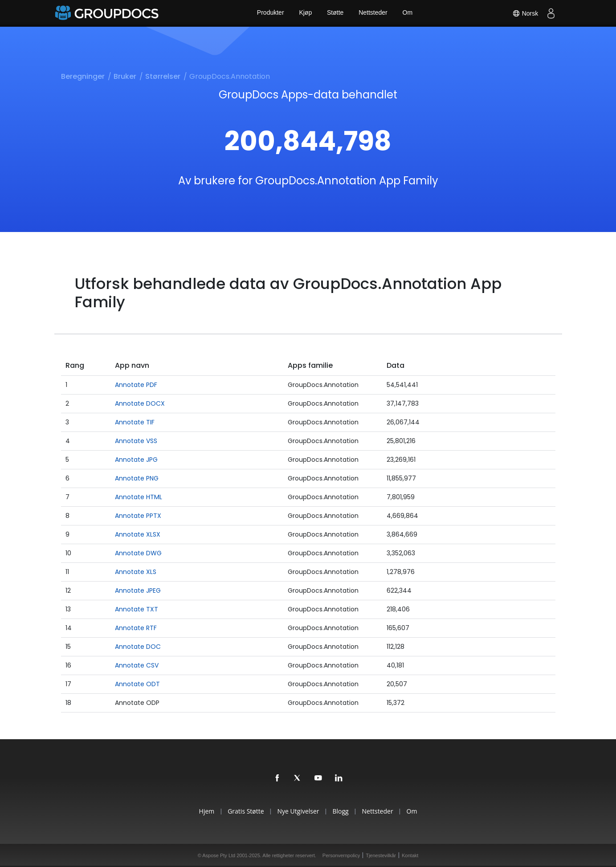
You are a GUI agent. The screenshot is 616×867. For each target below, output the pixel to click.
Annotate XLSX (138, 534)
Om (409, 13)
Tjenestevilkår (381, 855)
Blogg (342, 811)
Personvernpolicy (341, 855)
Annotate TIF (135, 422)
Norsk (524, 13)
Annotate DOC (138, 647)
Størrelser (163, 76)
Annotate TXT (137, 609)
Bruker (125, 76)
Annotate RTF (136, 628)
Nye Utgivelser (297, 811)
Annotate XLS (136, 572)
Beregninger (83, 76)
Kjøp (305, 13)
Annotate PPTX (138, 516)
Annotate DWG (138, 553)
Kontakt (410, 855)
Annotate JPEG (138, 590)
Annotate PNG (137, 478)
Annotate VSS (136, 441)
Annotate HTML (139, 497)
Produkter (269, 13)
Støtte (335, 13)
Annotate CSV (137, 665)
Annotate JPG (136, 460)
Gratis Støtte (243, 811)
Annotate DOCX (140, 403)
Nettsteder (373, 13)
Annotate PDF (136, 385)
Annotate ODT (137, 684)
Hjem (201, 811)
